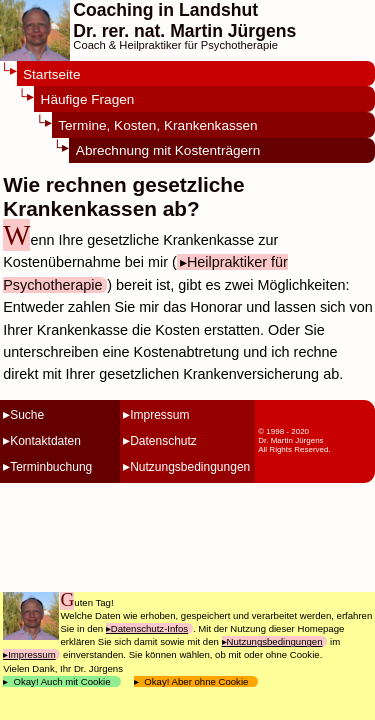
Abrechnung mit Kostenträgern (168, 150)
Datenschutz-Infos (149, 628)
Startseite (51, 74)
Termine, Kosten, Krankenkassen (157, 125)
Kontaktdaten (45, 441)
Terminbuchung (51, 467)
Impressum (159, 415)
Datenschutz (163, 441)
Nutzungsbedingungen (190, 467)
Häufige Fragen (88, 99)
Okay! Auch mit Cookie (62, 681)
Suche (27, 415)
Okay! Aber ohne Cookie (196, 681)
